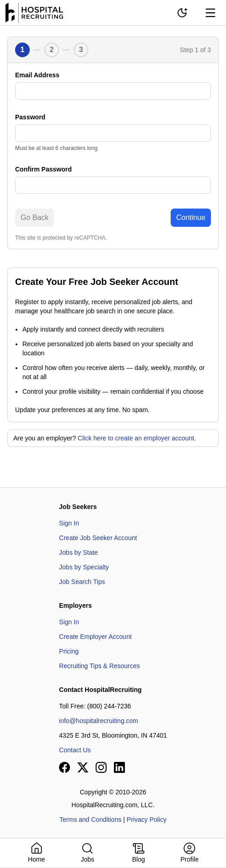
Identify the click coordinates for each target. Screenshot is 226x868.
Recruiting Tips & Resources (100, 666)
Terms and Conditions (90, 820)
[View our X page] (83, 767)
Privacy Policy (147, 820)
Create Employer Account (95, 637)
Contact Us (75, 750)
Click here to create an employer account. (137, 438)
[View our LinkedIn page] (119, 767)
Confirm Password (43, 169)
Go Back (35, 217)
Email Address (37, 75)
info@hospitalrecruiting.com (99, 721)
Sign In (69, 523)
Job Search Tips (82, 582)
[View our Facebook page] (65, 767)
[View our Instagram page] (101, 767)
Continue (191, 217)
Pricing (69, 651)
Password (30, 117)
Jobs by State (78, 552)
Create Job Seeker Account (98, 538)
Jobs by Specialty (84, 567)
